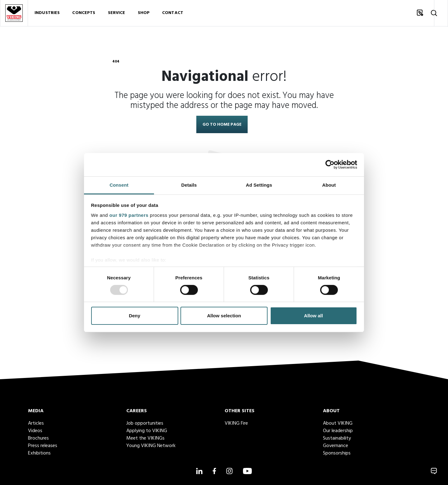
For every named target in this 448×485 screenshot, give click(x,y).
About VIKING (338, 423)
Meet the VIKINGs (145, 438)
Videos (35, 431)
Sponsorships (337, 453)
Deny (135, 316)
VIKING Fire (236, 423)
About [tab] (329, 185)
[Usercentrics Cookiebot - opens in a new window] (330, 165)
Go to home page (222, 125)
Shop (144, 14)
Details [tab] (189, 185)
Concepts (84, 14)
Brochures (38, 438)
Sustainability (337, 438)
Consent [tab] (119, 185)
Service (117, 14)
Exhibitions (39, 453)
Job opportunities (145, 423)
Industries (47, 14)
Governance (336, 446)
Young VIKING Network (151, 446)
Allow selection (224, 316)
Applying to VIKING (147, 431)
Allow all (313, 316)
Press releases (43, 446)
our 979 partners (129, 215)
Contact (173, 14)
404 (116, 62)
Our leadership (338, 431)
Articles (36, 423)
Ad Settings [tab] (259, 185)
